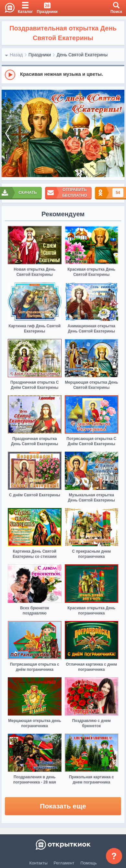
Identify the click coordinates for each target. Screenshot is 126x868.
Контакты (39, 863)
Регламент (64, 863)
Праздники (40, 55)
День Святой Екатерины (82, 55)
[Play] (10, 75)
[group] (63, 74)
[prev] (8, 134)
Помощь (88, 863)
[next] (118, 134)
